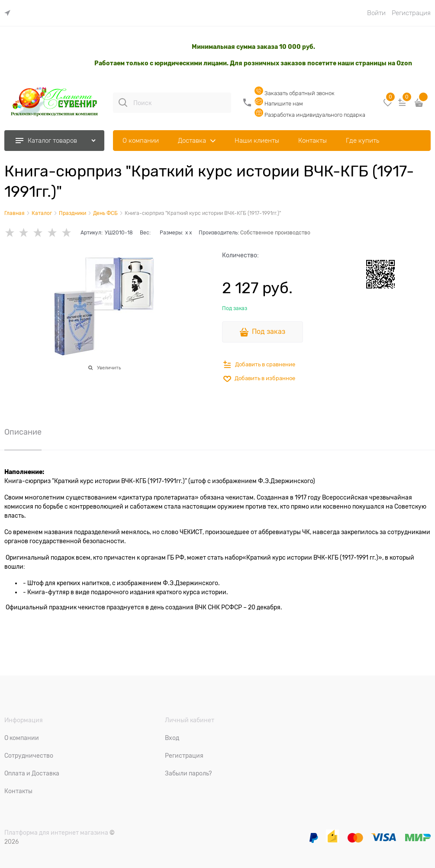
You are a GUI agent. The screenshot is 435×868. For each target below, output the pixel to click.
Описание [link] (23, 432)
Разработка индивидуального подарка (310, 115)
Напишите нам (279, 104)
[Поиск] (123, 102)
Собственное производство (275, 233)
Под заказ (269, 332)
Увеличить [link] (109, 368)
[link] (10, 13)
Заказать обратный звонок (295, 93)
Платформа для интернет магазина (56, 833)
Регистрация (411, 13)
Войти (376, 13)
